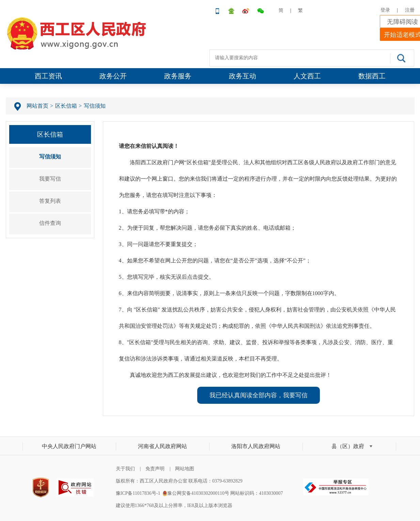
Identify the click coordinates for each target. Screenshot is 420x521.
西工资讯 (48, 76)
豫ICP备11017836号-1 (138, 493)
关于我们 (125, 469)
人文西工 (307, 76)
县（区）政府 (348, 446)
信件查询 (50, 223)
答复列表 (50, 201)
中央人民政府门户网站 (69, 446)
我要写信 (50, 179)
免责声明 (155, 469)
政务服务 (178, 76)
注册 (410, 10)
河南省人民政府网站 (162, 446)
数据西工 (372, 76)
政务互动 (243, 76)
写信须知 (95, 106)
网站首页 (37, 106)
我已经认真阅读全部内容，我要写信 (259, 395)
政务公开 (113, 76)
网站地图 (185, 469)
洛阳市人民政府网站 (256, 446)
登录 (385, 10)
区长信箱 (66, 106)
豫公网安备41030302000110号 (198, 493)
